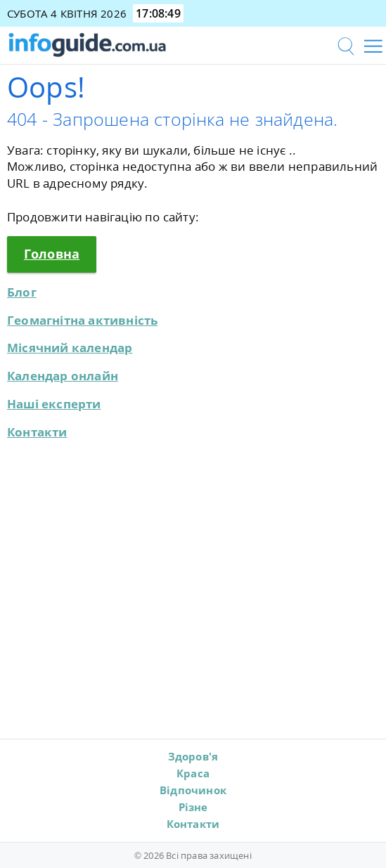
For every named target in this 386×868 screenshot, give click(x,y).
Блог (22, 292)
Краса (193, 773)
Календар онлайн (63, 376)
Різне (193, 807)
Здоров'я (193, 756)
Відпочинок (193, 790)
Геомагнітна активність (82, 320)
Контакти (37, 432)
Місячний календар (70, 348)
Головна (52, 254)
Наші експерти (54, 404)
